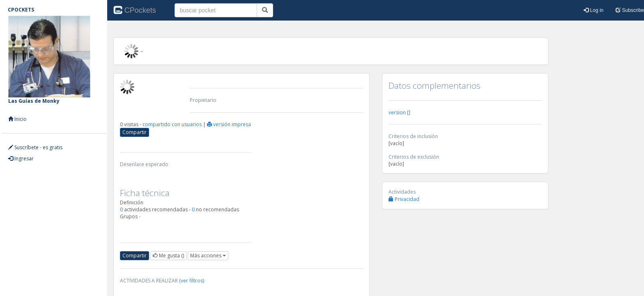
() (168, 256)
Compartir (135, 132)
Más (208, 256)
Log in (593, 10)
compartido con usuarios (173, 124)
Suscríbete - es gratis (35, 147)
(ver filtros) (192, 281)
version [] (399, 112)
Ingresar (21, 158)
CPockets (135, 9)
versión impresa (229, 124)
